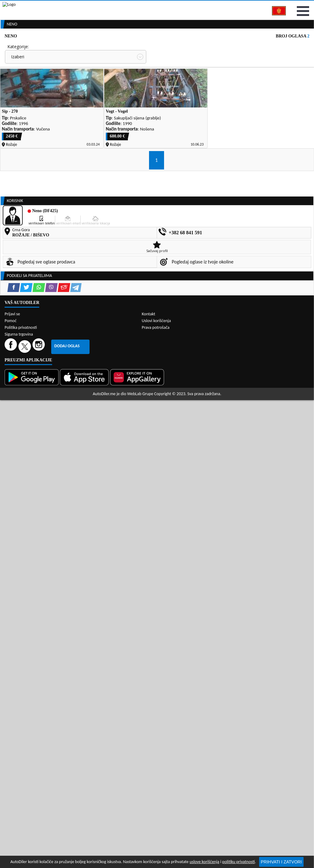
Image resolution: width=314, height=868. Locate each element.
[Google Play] (32, 769)
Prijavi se (299, 6)
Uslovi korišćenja (156, 712)
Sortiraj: (163, 101)
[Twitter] (25, 737)
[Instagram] (39, 737)
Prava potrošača (155, 719)
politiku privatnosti (239, 862)
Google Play (123, 6)
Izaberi (18, 89)
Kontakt (268, 6)
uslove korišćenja (204, 862)
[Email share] (64, 494)
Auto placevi (101, 47)
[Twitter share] (26, 494)
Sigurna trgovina (19, 725)
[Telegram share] (76, 494)
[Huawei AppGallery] (138, 769)
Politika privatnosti (21, 719)
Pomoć (11, 712)
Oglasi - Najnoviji (177, 111)
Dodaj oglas (67, 737)
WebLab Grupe (140, 785)
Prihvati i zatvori (281, 862)
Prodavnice (66, 47)
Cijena (161, 79)
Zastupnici (136, 47)
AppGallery (200, 6)
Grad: (13, 101)
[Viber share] (51, 494)
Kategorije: (18, 79)
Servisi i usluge (210, 47)
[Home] (5, 47)
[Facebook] (11, 737)
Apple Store (162, 6)
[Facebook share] (14, 494)
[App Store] (85, 769)
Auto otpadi (170, 47)
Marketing (236, 6)
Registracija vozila (257, 47)
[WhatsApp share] (39, 494)
